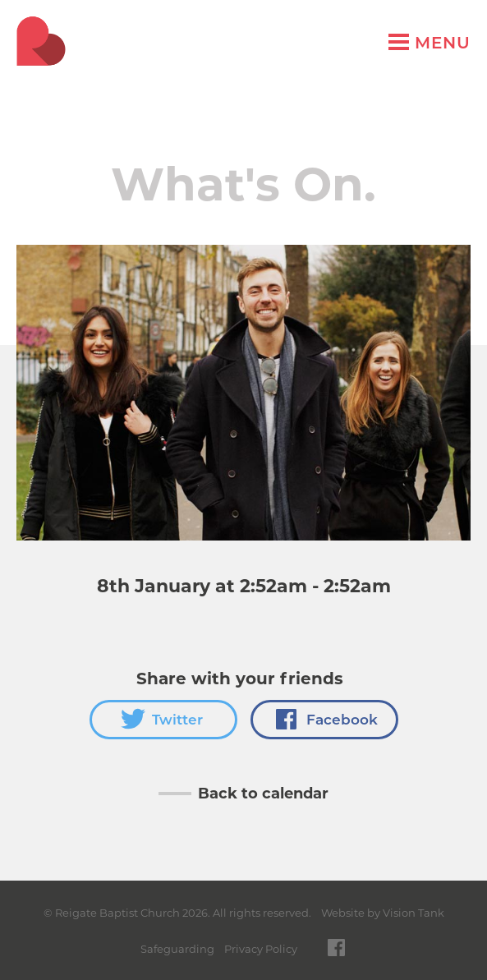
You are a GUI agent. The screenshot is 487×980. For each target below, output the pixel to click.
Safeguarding (177, 949)
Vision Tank (413, 913)
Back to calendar (263, 794)
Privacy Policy (261, 949)
